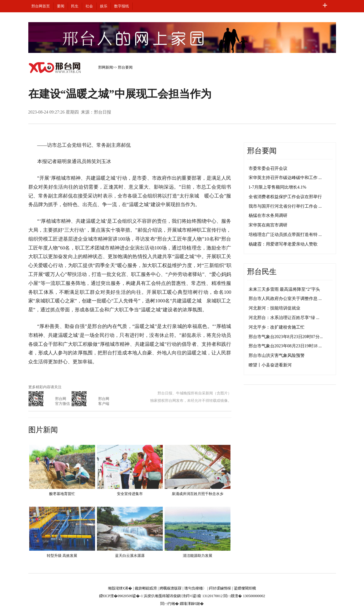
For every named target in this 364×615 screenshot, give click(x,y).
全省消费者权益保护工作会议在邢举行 (285, 197)
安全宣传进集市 (130, 494)
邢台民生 (262, 272)
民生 (75, 6)
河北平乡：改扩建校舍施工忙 (277, 327)
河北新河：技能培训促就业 (274, 308)
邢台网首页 (41, 6)
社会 (89, 6)
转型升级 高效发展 (62, 556)
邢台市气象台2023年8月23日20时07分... (286, 337)
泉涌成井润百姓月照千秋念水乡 (198, 494)
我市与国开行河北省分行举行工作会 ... (285, 206)
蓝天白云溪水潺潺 (130, 556)
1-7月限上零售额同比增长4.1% (278, 187)
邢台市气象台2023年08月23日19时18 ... (285, 346)
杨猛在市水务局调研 (268, 216)
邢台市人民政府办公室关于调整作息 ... (285, 299)
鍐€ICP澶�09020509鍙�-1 (121, 596)
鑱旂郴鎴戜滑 (146, 588)
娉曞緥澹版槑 (170, 588)
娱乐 (104, 6)
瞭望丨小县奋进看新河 (270, 365)
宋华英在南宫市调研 (268, 225)
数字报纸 (122, 6)
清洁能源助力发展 (198, 556)
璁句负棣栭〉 (195, 588)
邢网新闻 (106, 67)
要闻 (61, 6)
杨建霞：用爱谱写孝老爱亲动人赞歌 (283, 244)
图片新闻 (43, 430)
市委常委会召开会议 (268, 168)
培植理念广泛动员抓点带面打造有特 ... (285, 235)
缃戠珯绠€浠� (120, 588)
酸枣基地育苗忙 (62, 494)
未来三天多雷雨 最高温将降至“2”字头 (284, 289)
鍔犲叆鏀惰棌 (220, 588)
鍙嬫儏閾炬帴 (245, 588)
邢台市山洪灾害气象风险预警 (277, 355)
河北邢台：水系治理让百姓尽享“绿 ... (284, 318)
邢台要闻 (125, 67)
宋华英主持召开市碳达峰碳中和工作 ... (285, 178)
